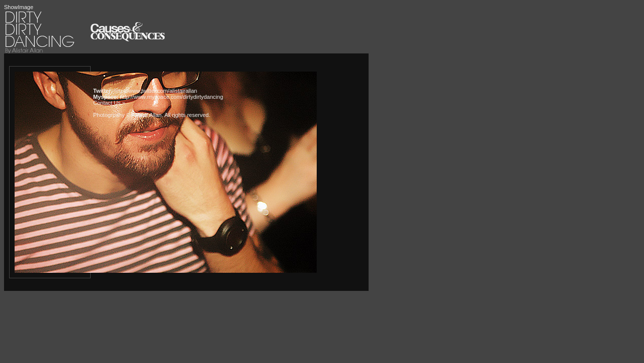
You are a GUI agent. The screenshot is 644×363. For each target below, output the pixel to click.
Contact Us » (109, 103)
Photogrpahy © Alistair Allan (127, 115)
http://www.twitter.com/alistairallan (156, 91)
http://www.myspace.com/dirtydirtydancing (171, 97)
